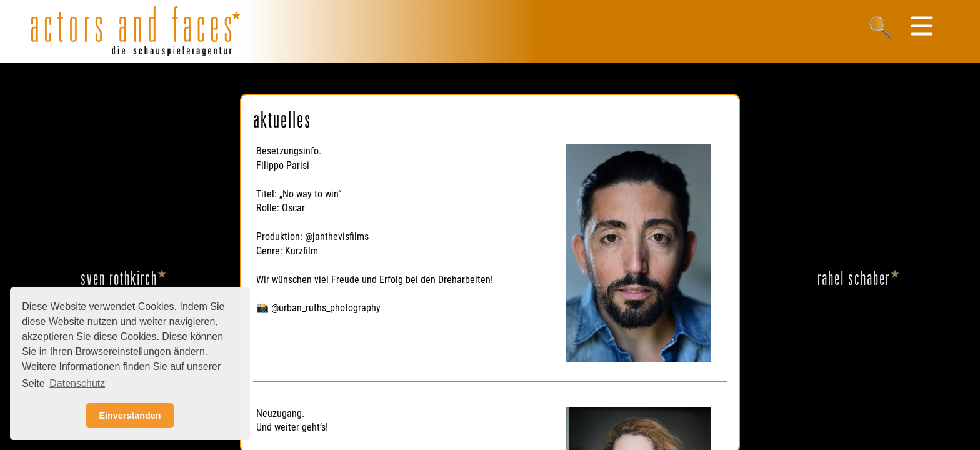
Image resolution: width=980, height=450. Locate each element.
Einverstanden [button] (130, 416)
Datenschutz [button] (77, 383)
